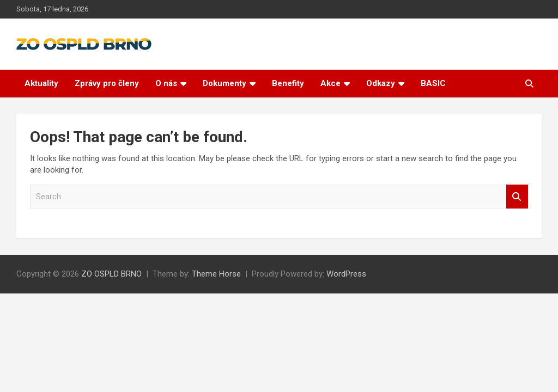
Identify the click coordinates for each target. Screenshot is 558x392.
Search (517, 197)
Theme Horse (216, 274)
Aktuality (41, 83)
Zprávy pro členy (107, 83)
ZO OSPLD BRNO (111, 274)
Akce (330, 83)
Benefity (288, 83)
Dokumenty (225, 83)
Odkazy (381, 83)
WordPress (346, 274)
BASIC (433, 83)
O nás (166, 83)
